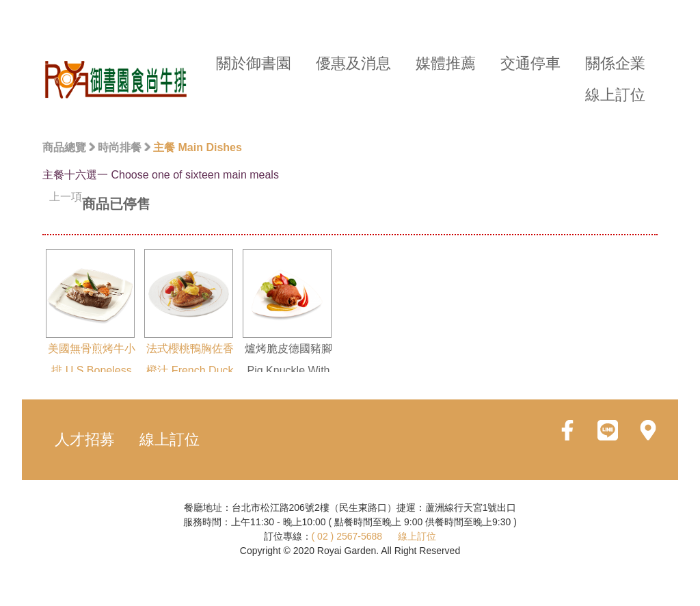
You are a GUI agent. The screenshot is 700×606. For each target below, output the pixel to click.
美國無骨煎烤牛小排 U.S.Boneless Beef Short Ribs (91, 324)
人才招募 (85, 439)
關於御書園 (254, 63)
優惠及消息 (353, 63)
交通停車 (530, 63)
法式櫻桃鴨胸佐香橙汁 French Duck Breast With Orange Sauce (189, 334)
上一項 (66, 197)
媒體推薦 (446, 63)
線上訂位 (615, 95)
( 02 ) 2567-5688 (347, 536)
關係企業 (615, 63)
